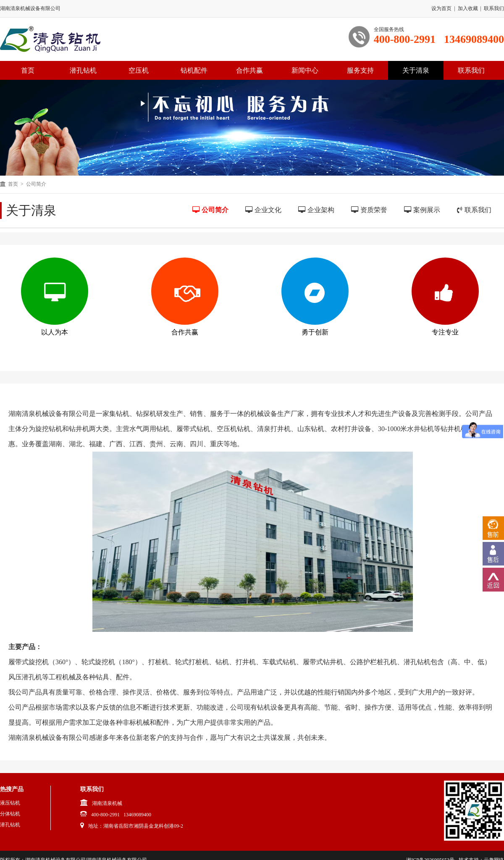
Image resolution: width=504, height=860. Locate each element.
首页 (13, 184)
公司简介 (210, 210)
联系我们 (494, 8)
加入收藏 (468, 8)
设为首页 (441, 8)
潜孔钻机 (83, 70)
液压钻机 (10, 803)
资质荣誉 (369, 210)
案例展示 (422, 210)
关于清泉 (416, 70)
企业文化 (263, 210)
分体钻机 (10, 814)
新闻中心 (305, 70)
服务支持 (360, 70)
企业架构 (316, 210)
